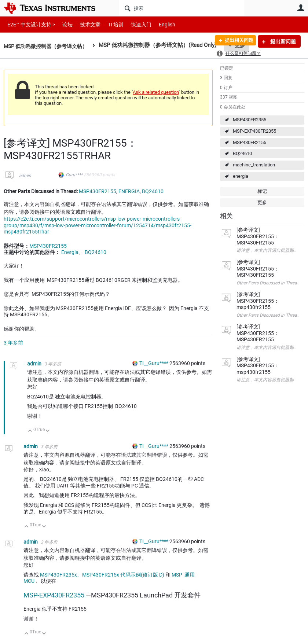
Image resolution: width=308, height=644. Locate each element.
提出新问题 (283, 41)
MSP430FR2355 (250, 120)
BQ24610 (242, 153)
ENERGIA (129, 191)
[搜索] (182, 8)
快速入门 (134, 24)
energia (241, 176)
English (158, 24)
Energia (70, 252)
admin (25, 176)
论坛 (63, 24)
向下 (48, 431)
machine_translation (254, 165)
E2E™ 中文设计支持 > (29, 24)
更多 (262, 203)
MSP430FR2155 (250, 142)
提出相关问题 (236, 41)
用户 (301, 8)
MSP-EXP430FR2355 (254, 131)
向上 (30, 431)
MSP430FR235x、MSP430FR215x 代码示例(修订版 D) (102, 575)
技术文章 (85, 24)
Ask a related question (156, 92)
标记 (262, 191)
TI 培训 (109, 24)
